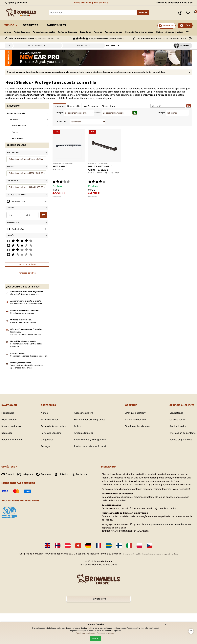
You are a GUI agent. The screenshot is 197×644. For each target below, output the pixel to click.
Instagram (25, 474)
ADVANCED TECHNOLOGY (41, 95)
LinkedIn (61, 474)
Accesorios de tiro (113, 32)
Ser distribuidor (178, 426)
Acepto (95, 639)
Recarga (98, 32)
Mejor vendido (9, 420)
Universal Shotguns (156, 95)
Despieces (31, 25)
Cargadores (85, 32)
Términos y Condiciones (138, 426)
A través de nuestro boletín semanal (26, 334)
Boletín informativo (12, 440)
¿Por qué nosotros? (135, 413)
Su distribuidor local (136, 420)
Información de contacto (183, 433)
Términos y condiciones (86, 633)
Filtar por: (60, 113)
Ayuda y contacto (16, 3)
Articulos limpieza (174, 32)
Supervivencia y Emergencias (90, 440)
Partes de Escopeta (67, 32)
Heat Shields (57, 196)
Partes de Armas (22, 32)
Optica (159, 32)
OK (44, 215)
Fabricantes (56, 25)
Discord (8, 474)
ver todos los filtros (27, 264)
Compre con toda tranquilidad (23, 322)
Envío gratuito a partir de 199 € (91, 3)
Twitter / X (79, 474)
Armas (8, 32)
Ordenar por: (62, 122)
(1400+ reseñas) (107, 39)
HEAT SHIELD (60, 166)
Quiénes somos (177, 420)
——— (187, 32)
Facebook (44, 474)
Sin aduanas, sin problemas (22, 313)
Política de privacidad (181, 440)
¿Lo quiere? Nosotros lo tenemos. (24, 294)
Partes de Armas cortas (44, 32)
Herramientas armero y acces (139, 32)
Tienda (10, 25)
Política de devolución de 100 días (174, 3)
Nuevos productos (11, 426)
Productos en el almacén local (90, 446)
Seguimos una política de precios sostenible (29, 356)
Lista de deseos (189, 13)
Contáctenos (176, 413)
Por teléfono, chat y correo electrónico (26, 303)
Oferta (187, 25)
